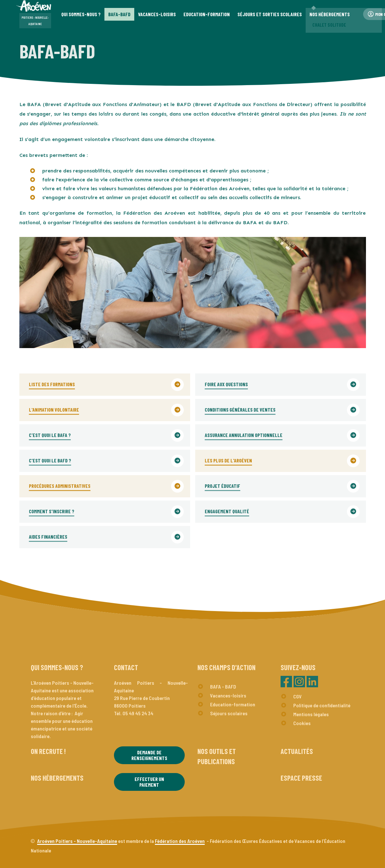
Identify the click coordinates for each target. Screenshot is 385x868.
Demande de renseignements (149, 755)
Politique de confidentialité (322, 705)
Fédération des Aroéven (180, 841)
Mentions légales (311, 714)
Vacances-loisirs (228, 695)
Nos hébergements (57, 778)
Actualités (297, 751)
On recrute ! (48, 751)
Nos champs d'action (226, 667)
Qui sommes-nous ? (57, 667)
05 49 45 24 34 (138, 713)
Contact (126, 667)
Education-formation (233, 704)
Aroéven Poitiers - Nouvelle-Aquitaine (77, 841)
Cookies (302, 723)
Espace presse (301, 778)
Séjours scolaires (229, 713)
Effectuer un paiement (149, 782)
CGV (298, 696)
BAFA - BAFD (223, 686)
